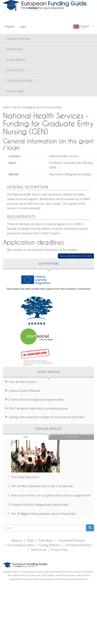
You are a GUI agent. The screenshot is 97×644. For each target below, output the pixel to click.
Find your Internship (19, 81)
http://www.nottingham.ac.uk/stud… (71, 174)
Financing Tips (16, 70)
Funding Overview (18, 39)
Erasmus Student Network (25, 391)
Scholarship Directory (78, 545)
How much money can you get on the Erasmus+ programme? (51, 495)
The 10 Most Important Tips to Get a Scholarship (42, 486)
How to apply (15, 91)
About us (17, 541)
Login (23, 27)
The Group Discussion (25, 477)
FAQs (30, 541)
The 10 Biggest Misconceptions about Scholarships (43, 514)
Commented (71, 437)
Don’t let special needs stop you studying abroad (39, 408)
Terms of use (38, 550)
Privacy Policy (59, 550)
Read (32, 437)
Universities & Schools (71, 541)
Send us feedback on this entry (76, 256)
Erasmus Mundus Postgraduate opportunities (36, 400)
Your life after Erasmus (23, 382)
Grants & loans (16, 60)
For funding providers (21, 545)
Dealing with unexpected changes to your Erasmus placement (47, 417)
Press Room (46, 541)
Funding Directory (50, 545)
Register (10, 27)
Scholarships (15, 49)
